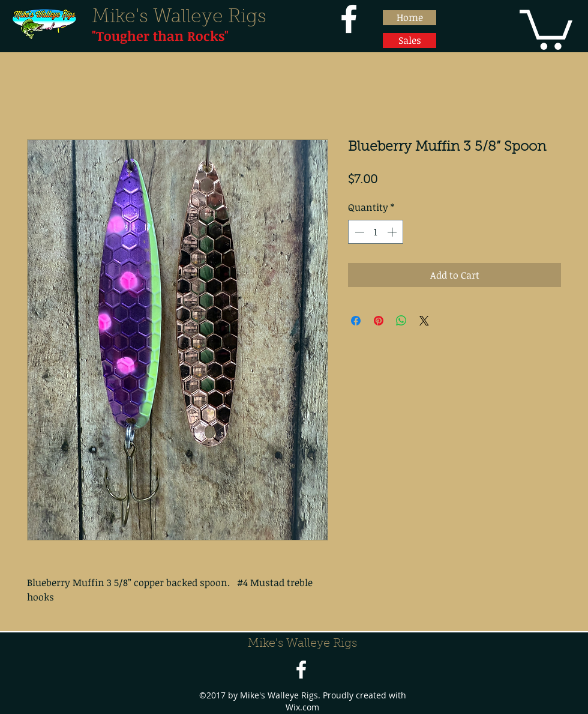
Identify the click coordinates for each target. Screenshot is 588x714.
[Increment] (393, 232)
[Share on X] (424, 321)
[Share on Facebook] (356, 321)
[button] (546, 28)
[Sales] (409, 41)
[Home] (409, 18)
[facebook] (349, 19)
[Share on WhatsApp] (401, 321)
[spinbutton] (376, 232)
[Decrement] (358, 232)
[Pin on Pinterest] (379, 321)
